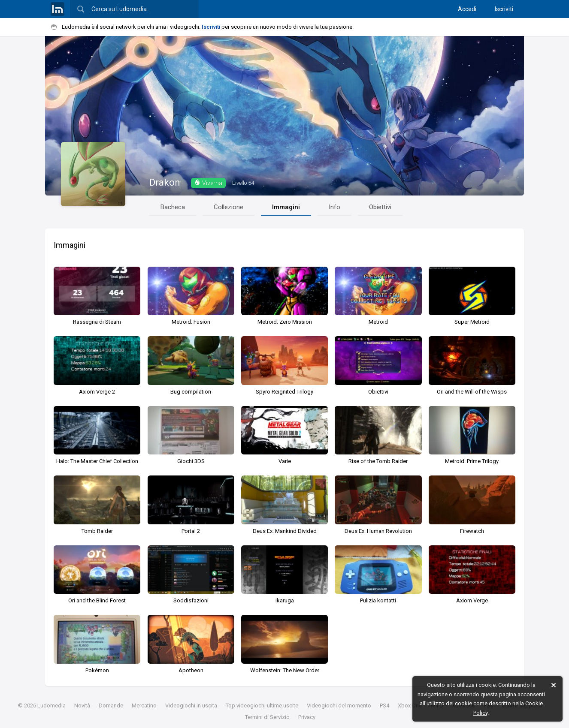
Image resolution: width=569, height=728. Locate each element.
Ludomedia (51, 705)
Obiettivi (380, 207)
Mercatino (144, 705)
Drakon (165, 182)
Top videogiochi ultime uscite (262, 705)
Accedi (467, 9)
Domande (111, 705)
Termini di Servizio (267, 717)
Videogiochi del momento (339, 705)
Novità (82, 705)
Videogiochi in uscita (191, 705)
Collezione (229, 207)
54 (243, 183)
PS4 (384, 705)
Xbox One (410, 705)
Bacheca (173, 207)
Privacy (307, 717)
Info (334, 207)
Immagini (286, 207)
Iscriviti (504, 9)
